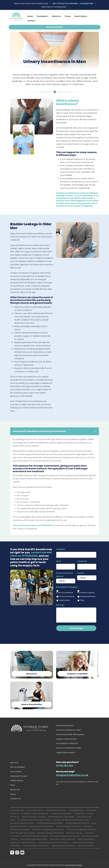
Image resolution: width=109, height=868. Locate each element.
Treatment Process (19, 776)
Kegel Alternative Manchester (41, 826)
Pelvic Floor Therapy (74, 833)
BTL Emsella (26, 814)
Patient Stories (17, 781)
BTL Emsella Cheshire (35, 810)
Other (82, 600)
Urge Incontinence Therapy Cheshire (54, 843)
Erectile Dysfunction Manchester (61, 817)
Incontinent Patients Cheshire (22, 823)
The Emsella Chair (29, 843)
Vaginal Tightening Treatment (63, 846)
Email (59, 561)
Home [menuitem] (30, 16)
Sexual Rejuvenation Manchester (34, 839)
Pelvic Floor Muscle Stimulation (68, 826)
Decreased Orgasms (86, 593)
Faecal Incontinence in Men (69, 730)
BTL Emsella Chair (17, 810)
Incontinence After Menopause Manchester (71, 820)
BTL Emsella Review (76, 810)
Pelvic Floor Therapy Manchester (50, 833)
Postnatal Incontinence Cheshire (35, 836)
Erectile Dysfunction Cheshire (34, 817)
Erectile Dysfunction (88, 596)
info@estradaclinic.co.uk (72, 775)
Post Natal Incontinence (67, 743)
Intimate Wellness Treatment (77, 823)
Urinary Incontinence (65, 593)
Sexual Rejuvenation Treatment (62, 839)
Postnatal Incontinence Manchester (65, 836)
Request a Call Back (78, 674)
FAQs (12, 785)
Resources (32, 674)
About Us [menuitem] (56, 17)
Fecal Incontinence (66, 596)
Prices (13, 794)
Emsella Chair (79, 814)
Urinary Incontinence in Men (69, 748)
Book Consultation (55, 27)
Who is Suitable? (18, 767)
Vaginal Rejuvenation (66, 752)
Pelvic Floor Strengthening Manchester (48, 830)
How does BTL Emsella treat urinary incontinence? (39, 431)
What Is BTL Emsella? (86, 846)
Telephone (82, 561)
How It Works (16, 772)
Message (60, 605)
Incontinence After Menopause (70, 734)
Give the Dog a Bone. (74, 865)
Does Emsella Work (41, 814)
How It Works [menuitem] (80, 17)
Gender (81, 573)
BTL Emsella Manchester (56, 810)
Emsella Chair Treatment (61, 814)
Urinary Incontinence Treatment (36, 846)
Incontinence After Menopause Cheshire (34, 820)
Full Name (60, 549)
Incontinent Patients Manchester (50, 823)
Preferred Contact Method (65, 575)
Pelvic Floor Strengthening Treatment (81, 830)
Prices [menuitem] (68, 16)
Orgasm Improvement (66, 739)
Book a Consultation (32, 704)
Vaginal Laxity (64, 600)
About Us (14, 763)
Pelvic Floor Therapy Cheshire (22, 833)
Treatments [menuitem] (42, 17)
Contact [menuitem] (31, 21)
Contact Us (15, 799)
